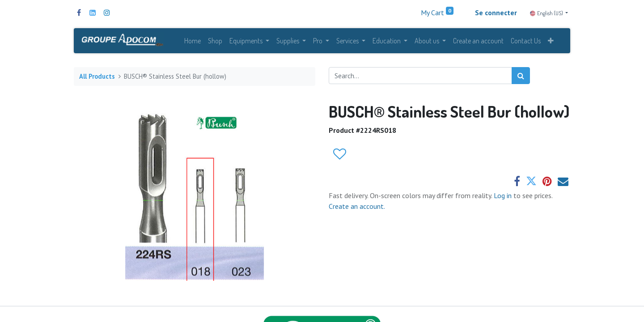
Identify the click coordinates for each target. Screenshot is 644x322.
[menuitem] (193, 41)
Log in (504, 196)
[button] (551, 41)
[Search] (521, 76)
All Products (97, 77)
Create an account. (357, 207)
